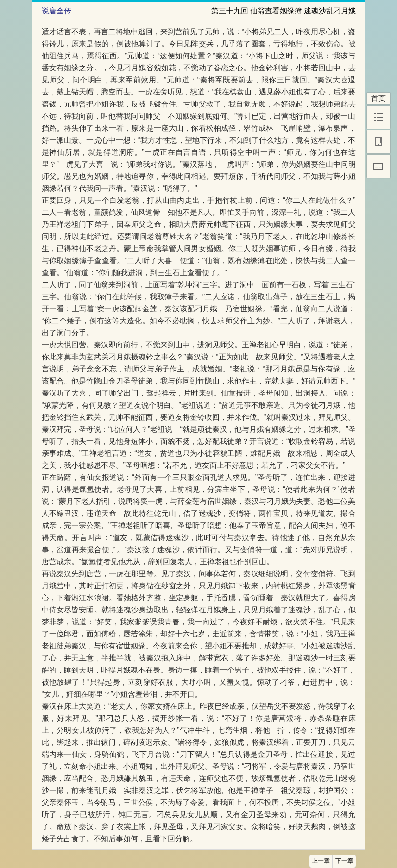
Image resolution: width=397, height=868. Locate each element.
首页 (378, 98)
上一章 (321, 861)
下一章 (344, 861)
